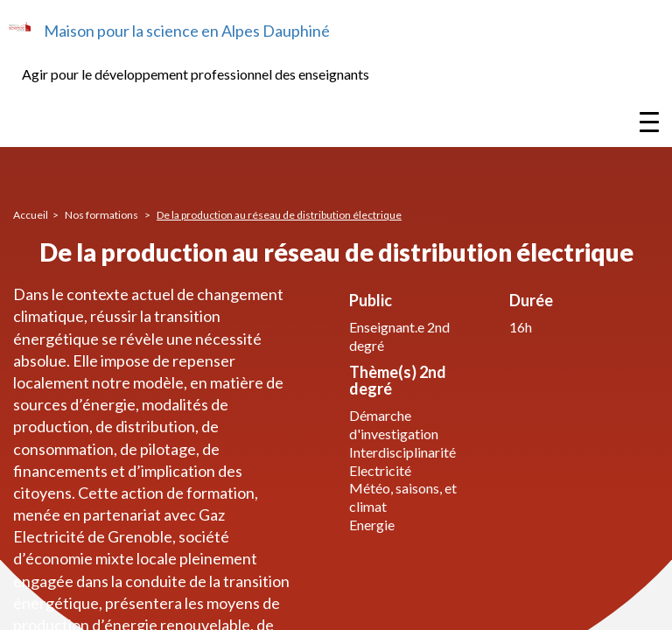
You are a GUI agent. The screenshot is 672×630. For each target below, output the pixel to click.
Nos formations (102, 215)
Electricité (380, 470)
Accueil (31, 215)
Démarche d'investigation (394, 424)
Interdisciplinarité (402, 452)
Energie (372, 525)
